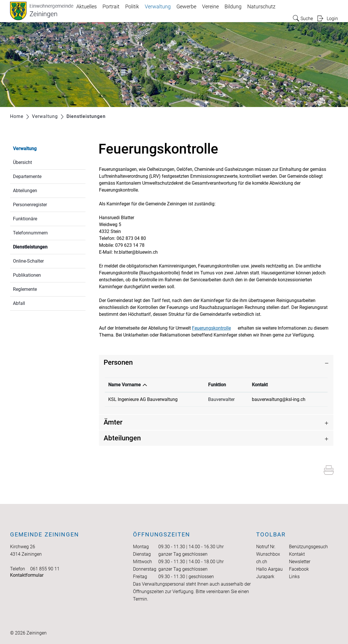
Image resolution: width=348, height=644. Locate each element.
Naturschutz (261, 7)
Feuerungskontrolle (214, 328)
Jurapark (265, 577)
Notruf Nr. (266, 547)
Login (332, 19)
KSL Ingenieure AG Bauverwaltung (143, 399)
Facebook (299, 569)
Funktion (217, 385)
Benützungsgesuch (308, 547)
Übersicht (22, 162)
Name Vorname (124, 385)
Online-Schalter (28, 261)
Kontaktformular (27, 575)
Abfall (19, 303)
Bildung (233, 7)
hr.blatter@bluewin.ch (136, 252)
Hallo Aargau (269, 569)
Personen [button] (118, 362)
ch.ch (262, 562)
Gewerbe (186, 7)
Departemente (27, 176)
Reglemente (25, 289)
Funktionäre (25, 219)
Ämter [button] (113, 422)
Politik (132, 7)
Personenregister (30, 205)
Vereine (210, 7)
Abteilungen (25, 191)
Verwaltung (158, 7)
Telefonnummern (30, 233)
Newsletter (300, 562)
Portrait (111, 7)
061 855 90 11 (45, 569)
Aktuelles (86, 7)
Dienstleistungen (44, 246)
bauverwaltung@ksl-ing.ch (279, 399)
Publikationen (27, 275)
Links (294, 577)
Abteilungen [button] (122, 438)
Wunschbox (268, 554)
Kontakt (260, 385)
